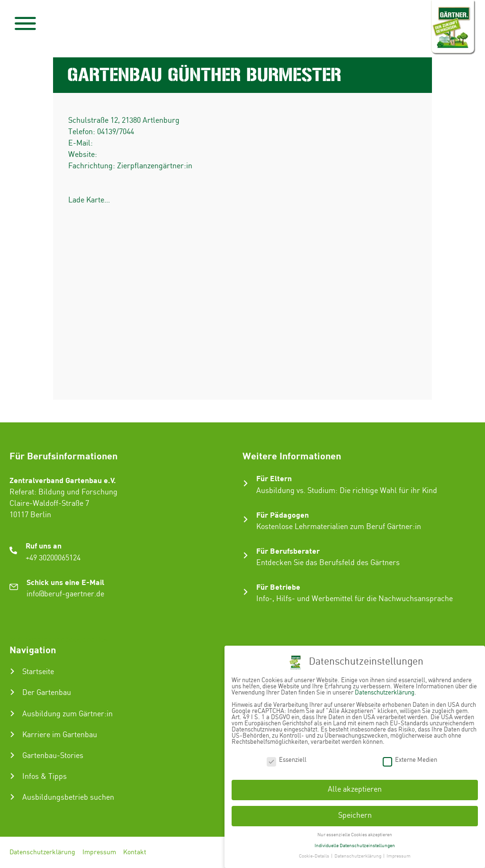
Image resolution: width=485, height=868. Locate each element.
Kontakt (135, 852)
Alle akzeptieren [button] (355, 790)
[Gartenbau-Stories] (12, 755)
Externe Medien (410, 760)
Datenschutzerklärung (42, 852)
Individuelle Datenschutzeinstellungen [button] (355, 846)
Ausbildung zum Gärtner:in (67, 714)
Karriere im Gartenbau (60, 735)
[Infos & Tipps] (12, 776)
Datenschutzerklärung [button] (358, 856)
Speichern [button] (355, 816)
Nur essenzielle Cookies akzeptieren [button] (355, 835)
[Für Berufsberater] (246, 555)
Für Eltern (274, 478)
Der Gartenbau (47, 693)
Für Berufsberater (288, 551)
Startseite (38, 672)
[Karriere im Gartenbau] (12, 734)
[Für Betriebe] (246, 592)
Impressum (99, 852)
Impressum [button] (399, 856)
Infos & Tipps (45, 777)
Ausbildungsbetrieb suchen (68, 798)
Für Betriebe (278, 587)
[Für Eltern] (246, 483)
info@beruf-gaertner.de (65, 594)
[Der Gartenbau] (12, 692)
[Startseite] (12, 671)
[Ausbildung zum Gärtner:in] (12, 713)
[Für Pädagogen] (246, 519)
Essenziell (287, 760)
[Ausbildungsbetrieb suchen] (12, 797)
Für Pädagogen (283, 515)
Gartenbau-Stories (53, 756)
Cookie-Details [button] (314, 856)
